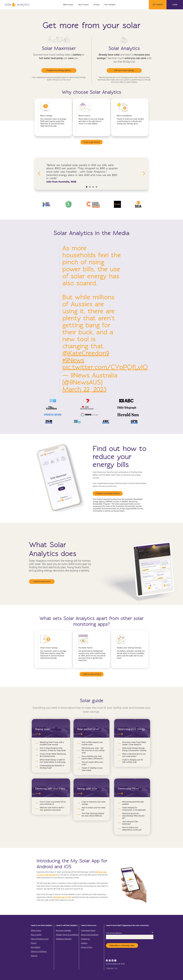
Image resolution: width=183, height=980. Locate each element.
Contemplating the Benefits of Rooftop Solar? (52, 767)
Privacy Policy (87, 947)
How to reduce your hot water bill (94, 809)
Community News (88, 930)
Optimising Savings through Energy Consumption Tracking (134, 749)
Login (175, 5)
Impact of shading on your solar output (92, 769)
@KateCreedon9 (86, 353)
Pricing (96, 5)
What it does (68, 5)
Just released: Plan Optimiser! (130, 823)
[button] (39, 173)
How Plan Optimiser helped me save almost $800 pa (93, 815)
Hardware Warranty (64, 939)
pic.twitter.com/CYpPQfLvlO (105, 367)
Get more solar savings (124, 70)
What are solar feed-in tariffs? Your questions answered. (52, 809)
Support (34, 956)
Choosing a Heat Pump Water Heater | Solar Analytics (134, 743)
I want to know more (42, 581)
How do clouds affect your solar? (92, 763)
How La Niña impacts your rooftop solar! (92, 743)
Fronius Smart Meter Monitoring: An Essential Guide (53, 755)
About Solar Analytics (90, 935)
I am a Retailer (110, 5)
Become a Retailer (64, 930)
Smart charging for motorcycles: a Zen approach (134, 809)
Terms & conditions (39, 951)
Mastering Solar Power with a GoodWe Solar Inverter (52, 743)
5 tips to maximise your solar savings (93, 803)
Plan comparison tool (40, 939)
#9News (73, 360)
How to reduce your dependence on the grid (132, 829)
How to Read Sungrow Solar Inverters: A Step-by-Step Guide (53, 749)
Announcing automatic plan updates (133, 803)
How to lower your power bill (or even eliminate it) (53, 803)
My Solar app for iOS (62, 897)
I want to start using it (91, 674)
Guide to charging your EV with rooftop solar (133, 761)
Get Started (36, 947)
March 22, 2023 (84, 389)
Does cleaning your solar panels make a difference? (92, 757)
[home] (17, 5)
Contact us (85, 939)
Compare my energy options (59, 70)
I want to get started (91, 142)
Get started (158, 5)
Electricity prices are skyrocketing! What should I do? (134, 816)
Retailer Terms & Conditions (67, 935)
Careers (84, 943)
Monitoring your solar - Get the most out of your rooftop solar (93, 750)
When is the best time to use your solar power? (134, 755)
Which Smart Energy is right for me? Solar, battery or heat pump (53, 761)
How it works (83, 5)
